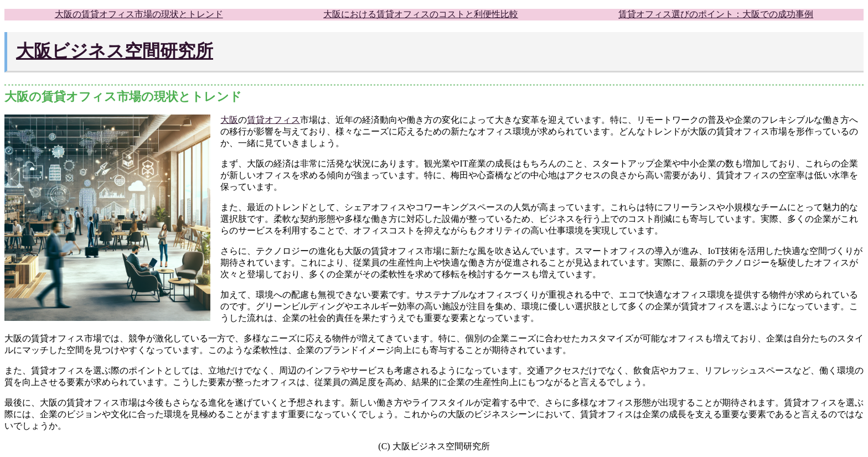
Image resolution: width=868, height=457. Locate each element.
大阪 (229, 120)
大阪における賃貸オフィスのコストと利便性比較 (421, 14)
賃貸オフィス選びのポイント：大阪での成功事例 (716, 14)
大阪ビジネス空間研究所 (115, 51)
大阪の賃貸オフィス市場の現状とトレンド (139, 14)
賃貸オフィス (273, 120)
